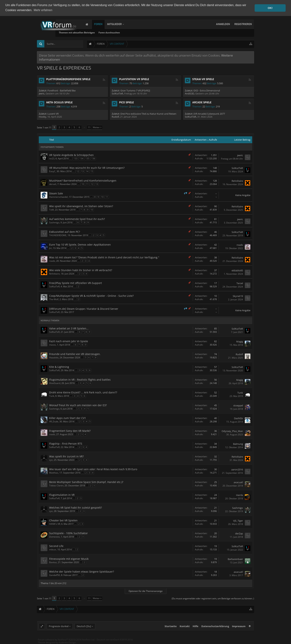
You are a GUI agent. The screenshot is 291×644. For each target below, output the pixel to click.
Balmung (238, 444)
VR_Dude (54, 422)
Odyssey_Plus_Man (232, 431)
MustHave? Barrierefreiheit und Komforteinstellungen (83, 181)
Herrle (239, 495)
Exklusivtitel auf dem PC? (65, 232)
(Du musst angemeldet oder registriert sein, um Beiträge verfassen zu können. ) (213, 598)
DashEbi (238, 418)
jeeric (42, 93)
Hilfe (196, 628)
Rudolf (115, 117)
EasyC (52, 171)
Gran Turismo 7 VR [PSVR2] (135, 91)
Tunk (52, 396)
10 (83, 184)
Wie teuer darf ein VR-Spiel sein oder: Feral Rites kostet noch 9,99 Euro (93, 469)
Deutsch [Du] (84, 628)
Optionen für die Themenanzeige (146, 591)
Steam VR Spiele (203, 79)
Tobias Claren (56, 486)
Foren (102, 24)
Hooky (42, 117)
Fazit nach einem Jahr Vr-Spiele (69, 341)
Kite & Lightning (59, 367)
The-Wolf (54, 299)
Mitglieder (118, 24)
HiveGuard (55, 383)
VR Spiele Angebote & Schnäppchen (71, 155)
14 (87, 171)
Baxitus (53, 562)
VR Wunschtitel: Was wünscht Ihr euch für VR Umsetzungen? (87, 168)
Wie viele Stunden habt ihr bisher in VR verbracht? (81, 270)
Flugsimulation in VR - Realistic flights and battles (80, 380)
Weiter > (97, 127)
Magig (240, 341)
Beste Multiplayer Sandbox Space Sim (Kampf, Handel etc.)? (86, 482)
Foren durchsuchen (141, 33)
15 (92, 171)
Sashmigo (54, 222)
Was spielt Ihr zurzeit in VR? (66, 456)
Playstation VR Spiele (134, 79)
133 (75, 158)
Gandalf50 (55, 575)
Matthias (54, 473)
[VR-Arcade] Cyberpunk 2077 (209, 114)
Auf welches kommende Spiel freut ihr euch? (77, 219)
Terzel (240, 283)
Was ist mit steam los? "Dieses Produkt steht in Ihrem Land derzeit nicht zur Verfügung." (104, 257)
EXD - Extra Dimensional (207, 91)
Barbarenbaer (235, 559)
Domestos (54, 537)
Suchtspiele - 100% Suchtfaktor (68, 533)
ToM (52, 210)
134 (81, 158)
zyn (51, 460)
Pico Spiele (126, 102)
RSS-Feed (104, 80)
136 (93, 158)
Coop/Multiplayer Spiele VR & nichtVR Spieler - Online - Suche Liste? (91, 296)
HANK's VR (55, 524)
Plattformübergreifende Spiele (68, 79)
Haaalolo (54, 358)
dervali (53, 184)
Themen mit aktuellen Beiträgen (108, 33)
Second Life (56, 546)
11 (89, 127)
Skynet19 (238, 296)
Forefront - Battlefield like (62, 91)
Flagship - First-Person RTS (66, 444)
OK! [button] (270, 8)
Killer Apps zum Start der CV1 (68, 418)
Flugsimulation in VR (62, 495)
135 (87, 158)
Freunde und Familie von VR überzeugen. (75, 354)
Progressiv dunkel (59, 628)
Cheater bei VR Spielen (63, 520)
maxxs (53, 345)
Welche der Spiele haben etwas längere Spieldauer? (82, 572)
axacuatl (238, 482)
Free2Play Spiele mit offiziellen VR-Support (76, 283)
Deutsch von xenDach (115, 642)
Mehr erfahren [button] (43, 10)
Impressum (239, 628)
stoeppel (238, 405)
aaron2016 (237, 469)
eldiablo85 (237, 270)
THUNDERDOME (58, 235)
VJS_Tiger (238, 521)
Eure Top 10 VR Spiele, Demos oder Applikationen (80, 245)
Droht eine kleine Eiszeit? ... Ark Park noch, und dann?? (83, 392)
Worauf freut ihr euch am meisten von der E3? (78, 405)
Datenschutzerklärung (215, 628)
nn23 (52, 158)
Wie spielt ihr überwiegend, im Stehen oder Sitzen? (81, 206)
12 (78, 171)
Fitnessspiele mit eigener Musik (69, 559)
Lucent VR (53, 114)
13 (82, 171)
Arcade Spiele (202, 102)
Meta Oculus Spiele (59, 102)
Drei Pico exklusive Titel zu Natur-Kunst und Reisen (148, 114)
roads (240, 245)
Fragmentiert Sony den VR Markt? (70, 431)
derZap (239, 533)
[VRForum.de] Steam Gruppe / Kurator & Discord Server (84, 309)
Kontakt (185, 628)
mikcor (53, 549)
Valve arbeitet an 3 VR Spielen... (69, 328)
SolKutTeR (117, 93)
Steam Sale (56, 193)
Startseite (171, 628)
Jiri (50, 248)
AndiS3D (189, 93)
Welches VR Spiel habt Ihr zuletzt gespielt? (76, 508)
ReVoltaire (237, 181)
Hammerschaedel (58, 197)
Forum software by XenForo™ (66, 642)
